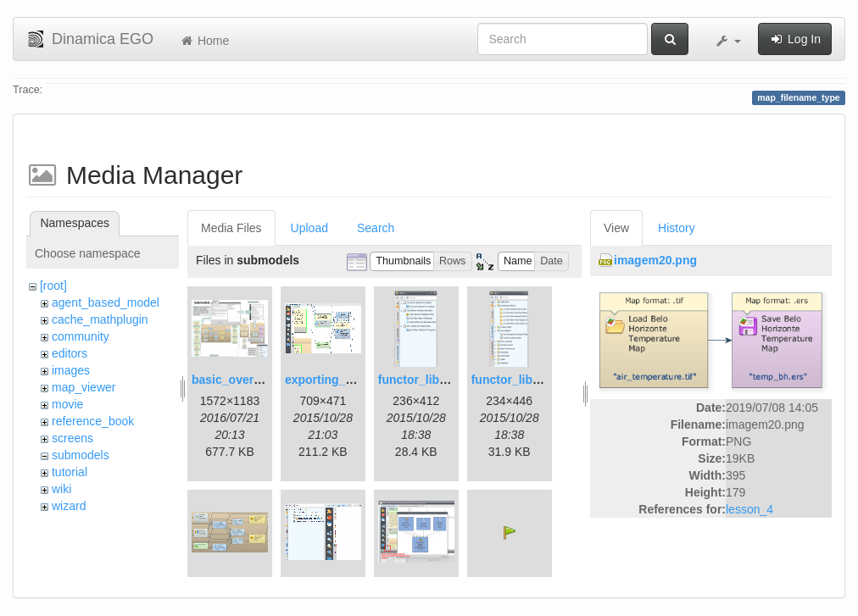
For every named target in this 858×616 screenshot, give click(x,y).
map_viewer (84, 387)
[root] (53, 286)
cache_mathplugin (100, 319)
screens (72, 438)
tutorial (70, 472)
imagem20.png (655, 260)
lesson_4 (749, 509)
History (677, 228)
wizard (69, 506)
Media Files (231, 228)
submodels (81, 455)
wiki (61, 489)
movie (67, 404)
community (81, 336)
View (616, 228)
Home (204, 41)
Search (376, 228)
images (71, 370)
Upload (309, 228)
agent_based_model (106, 302)
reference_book (93, 421)
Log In (795, 39)
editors (70, 353)
